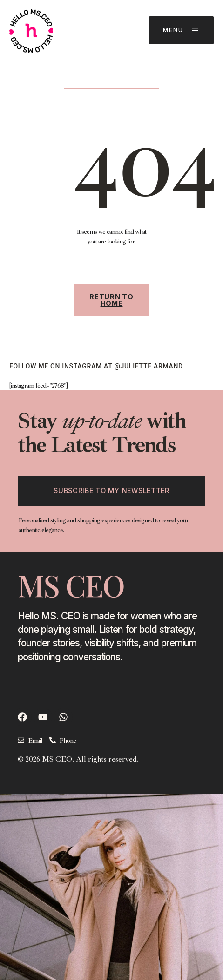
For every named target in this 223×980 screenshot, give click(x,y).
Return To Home (111, 300)
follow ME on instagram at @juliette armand (96, 366)
